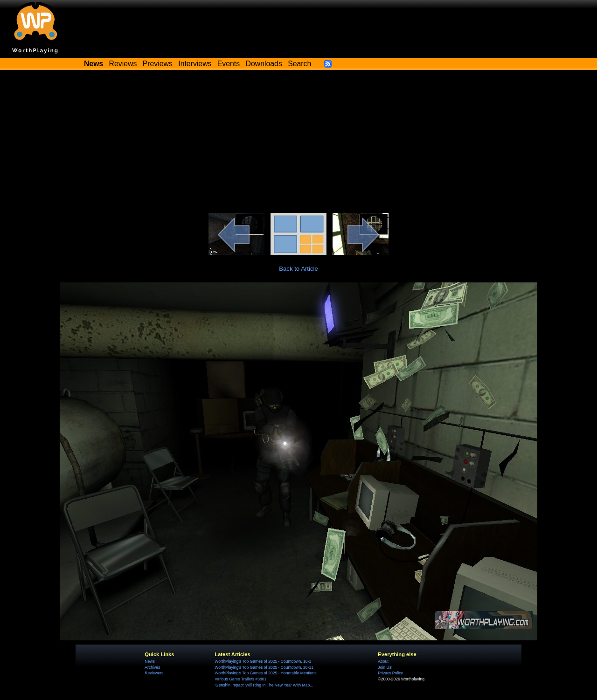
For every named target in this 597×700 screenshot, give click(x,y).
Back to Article (298, 269)
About (383, 661)
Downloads (264, 64)
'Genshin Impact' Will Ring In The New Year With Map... (264, 685)
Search (299, 64)
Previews (158, 64)
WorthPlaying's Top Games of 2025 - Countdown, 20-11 (264, 667)
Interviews (195, 64)
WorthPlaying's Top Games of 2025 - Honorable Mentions (265, 673)
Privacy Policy (390, 673)
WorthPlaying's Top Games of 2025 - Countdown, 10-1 (263, 661)
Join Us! (385, 667)
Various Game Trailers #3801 (240, 679)
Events (229, 64)
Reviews (123, 64)
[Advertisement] (298, 143)
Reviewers (154, 673)
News (149, 661)
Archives (152, 667)
